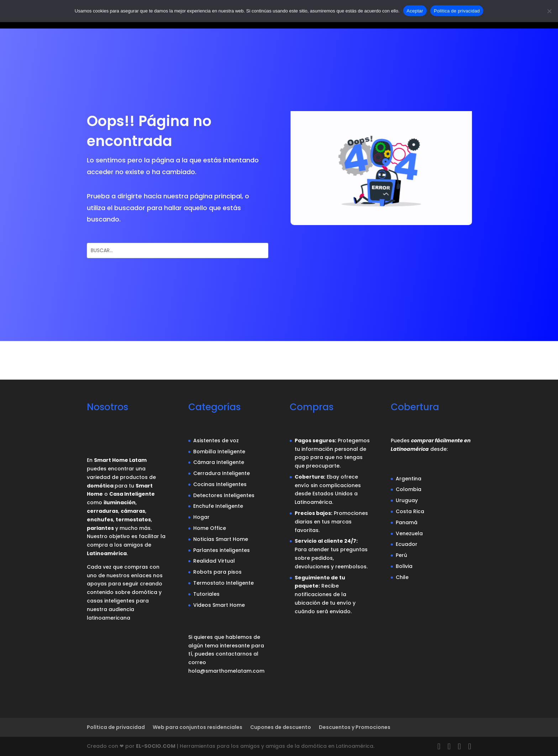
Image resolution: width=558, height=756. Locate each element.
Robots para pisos (217, 572)
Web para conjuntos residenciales (198, 727)
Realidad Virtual (214, 561)
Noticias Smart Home (221, 539)
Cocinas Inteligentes (220, 484)
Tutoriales (206, 594)
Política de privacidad (116, 727)
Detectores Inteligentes (224, 495)
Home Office (210, 528)
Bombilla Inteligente (219, 452)
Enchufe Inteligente (218, 506)
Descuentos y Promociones (355, 727)
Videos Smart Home (219, 605)
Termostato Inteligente (223, 583)
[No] (549, 11)
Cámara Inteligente (219, 462)
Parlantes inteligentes (222, 550)
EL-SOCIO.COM (156, 746)
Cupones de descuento (281, 727)
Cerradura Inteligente (222, 473)
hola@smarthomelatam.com (226, 671)
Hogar (201, 517)
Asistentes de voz (216, 440)
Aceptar (415, 11)
